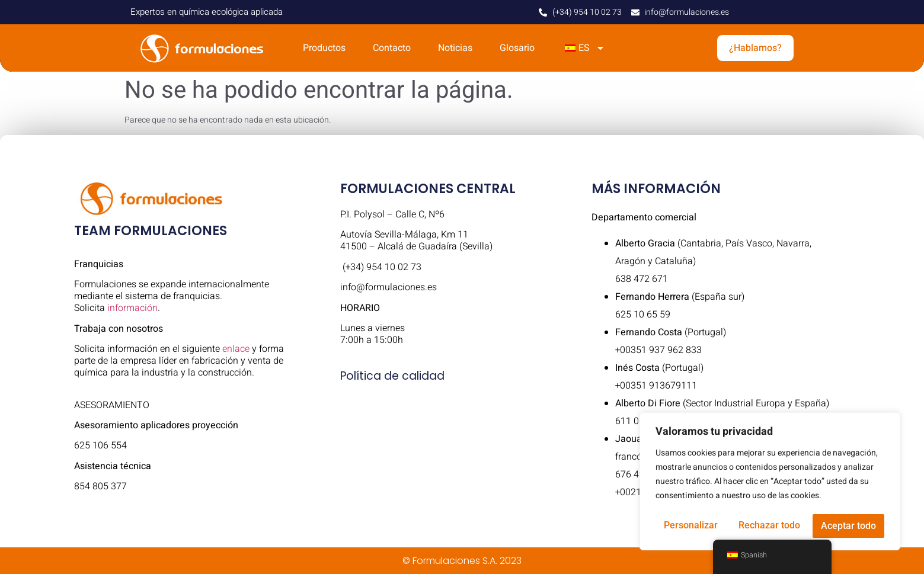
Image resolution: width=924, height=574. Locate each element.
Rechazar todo (769, 526)
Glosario (517, 48)
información (132, 308)
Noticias (455, 48)
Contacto (392, 48)
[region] (770, 482)
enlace (236, 349)
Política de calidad (392, 376)
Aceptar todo (848, 526)
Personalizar (691, 526)
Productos (324, 48)
